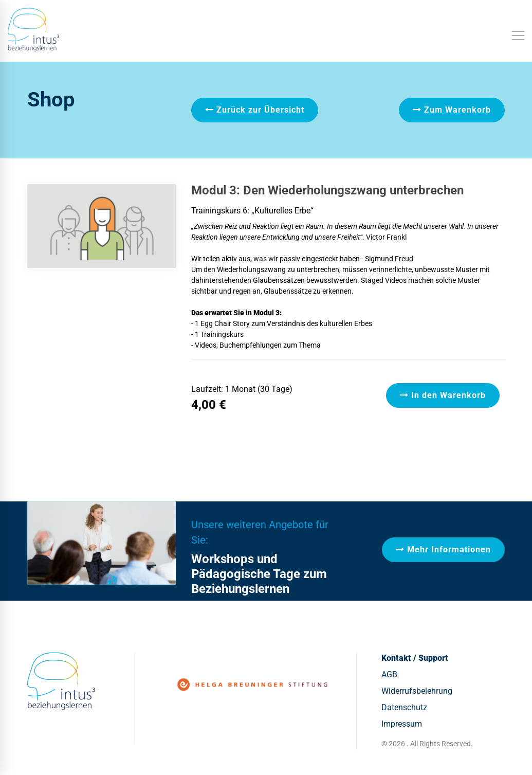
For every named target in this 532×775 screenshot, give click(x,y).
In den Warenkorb (443, 395)
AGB (389, 674)
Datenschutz (404, 707)
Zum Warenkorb (452, 110)
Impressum (402, 724)
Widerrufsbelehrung (417, 691)
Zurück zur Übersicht (255, 110)
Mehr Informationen (443, 549)
